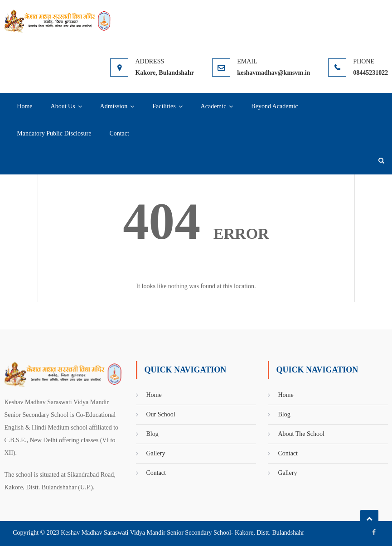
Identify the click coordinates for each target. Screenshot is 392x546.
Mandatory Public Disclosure (54, 133)
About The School (301, 434)
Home (24, 106)
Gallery (155, 453)
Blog (152, 434)
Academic (214, 106)
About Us (63, 106)
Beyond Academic (274, 106)
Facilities (164, 106)
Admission (114, 106)
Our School (160, 414)
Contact (119, 133)
